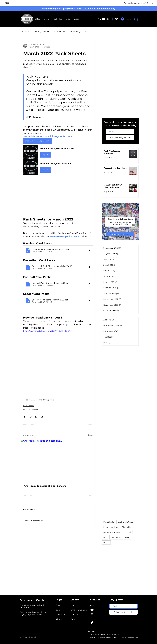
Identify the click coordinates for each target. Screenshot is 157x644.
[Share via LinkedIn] (36, 417)
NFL (87, 32)
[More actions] (92, 46)
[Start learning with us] (120, 138)
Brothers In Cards (126, 522)
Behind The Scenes (111, 532)
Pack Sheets (60, 32)
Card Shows (116, 537)
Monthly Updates (41, 32)
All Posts (25, 32)
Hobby (106, 542)
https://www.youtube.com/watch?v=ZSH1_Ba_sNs (47, 331)
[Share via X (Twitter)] (30, 417)
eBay (128, 537)
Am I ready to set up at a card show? (45, 486)
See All (91, 435)
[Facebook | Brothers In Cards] (112, 19)
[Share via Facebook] (24, 417)
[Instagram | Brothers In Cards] (108, 19)
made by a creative (28, 637)
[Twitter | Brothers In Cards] (117, 19)
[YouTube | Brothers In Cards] (92, 610)
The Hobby (75, 32)
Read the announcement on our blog (96, 9)
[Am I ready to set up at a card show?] (58, 461)
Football (127, 532)
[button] (136, 19)
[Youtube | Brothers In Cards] (104, 19)
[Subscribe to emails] (123, 612)
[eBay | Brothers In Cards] (99, 19)
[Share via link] (42, 417)
